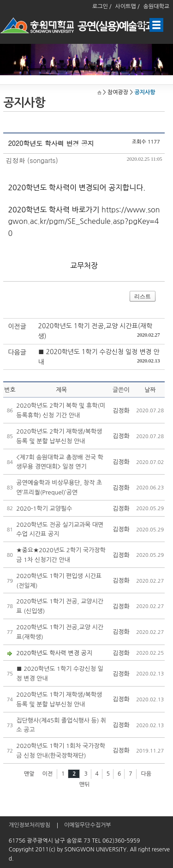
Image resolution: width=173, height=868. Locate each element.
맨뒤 (85, 784)
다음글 (17, 352)
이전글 (17, 326)
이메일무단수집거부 (88, 825)
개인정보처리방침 (30, 825)
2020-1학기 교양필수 (44, 509)
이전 (47, 774)
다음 (146, 774)
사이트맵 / (128, 6)
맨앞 (29, 774)
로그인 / (102, 6)
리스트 (143, 296)
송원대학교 (156, 6)
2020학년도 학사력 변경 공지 (54, 653)
